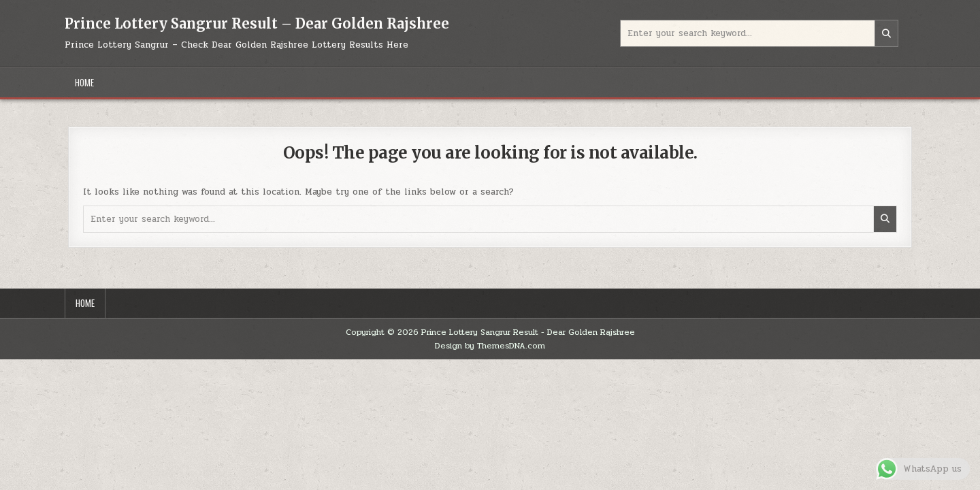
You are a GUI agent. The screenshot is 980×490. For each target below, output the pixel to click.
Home (84, 82)
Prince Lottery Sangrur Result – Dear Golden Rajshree (257, 23)
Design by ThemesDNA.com (490, 346)
